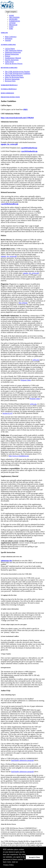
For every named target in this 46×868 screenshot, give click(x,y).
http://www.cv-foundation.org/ (19, 456)
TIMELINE (4, 33)
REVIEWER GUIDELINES (9, 68)
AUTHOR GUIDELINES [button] (8, 45)
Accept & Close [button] (34, 857)
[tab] (23, 33)
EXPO (11, 27)
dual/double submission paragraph (22, 760)
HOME (11, 16)
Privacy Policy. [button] (9, 865)
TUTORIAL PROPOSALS (9, 89)
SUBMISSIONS (15, 21)
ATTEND (12, 23)
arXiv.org (33, 404)
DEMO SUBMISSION (7, 93)
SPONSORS (13, 19)
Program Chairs (26, 380)
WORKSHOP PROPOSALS (9, 85)
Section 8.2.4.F (7, 413)
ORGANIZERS (14, 17)
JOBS (11, 29)
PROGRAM (13, 25)
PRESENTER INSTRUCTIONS (10, 97)
